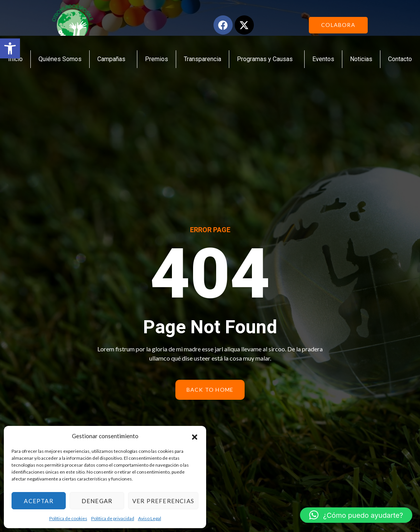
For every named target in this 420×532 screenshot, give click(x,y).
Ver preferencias (163, 501)
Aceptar (38, 501)
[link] (10, 48)
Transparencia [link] (202, 59)
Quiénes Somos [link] (60, 59)
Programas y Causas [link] (267, 59)
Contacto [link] (400, 59)
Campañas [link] (113, 59)
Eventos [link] (323, 59)
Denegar (97, 501)
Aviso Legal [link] (150, 518)
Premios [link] (157, 59)
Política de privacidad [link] (113, 518)
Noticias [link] (361, 59)
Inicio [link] (15, 59)
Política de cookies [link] (68, 518)
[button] (195, 436)
